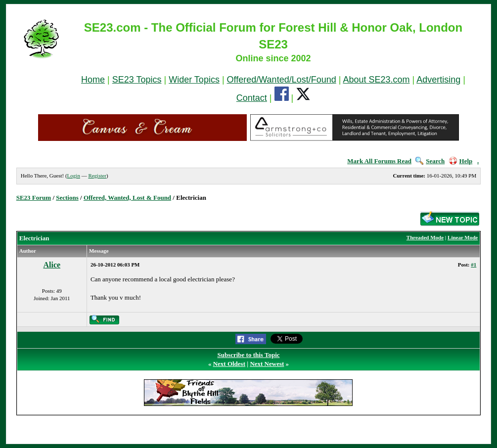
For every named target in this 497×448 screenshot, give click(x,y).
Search (430, 161)
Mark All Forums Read (379, 161)
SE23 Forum (34, 198)
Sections (67, 198)
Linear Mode (463, 237)
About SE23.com (376, 80)
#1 (474, 265)
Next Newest (267, 364)
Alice (52, 265)
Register (97, 176)
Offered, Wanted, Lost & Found (127, 198)
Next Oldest (229, 364)
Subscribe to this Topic (248, 355)
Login (74, 176)
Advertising (438, 80)
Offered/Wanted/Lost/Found (282, 80)
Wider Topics (194, 80)
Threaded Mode (425, 237)
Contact (252, 98)
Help (461, 161)
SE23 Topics (137, 80)
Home (93, 80)
